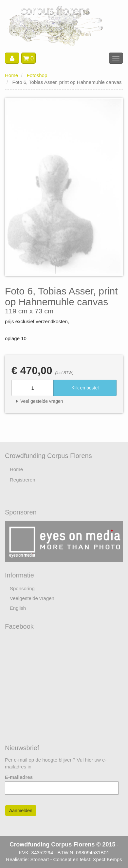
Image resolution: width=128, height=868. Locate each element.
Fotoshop (37, 75)
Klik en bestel (85, 388)
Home (11, 75)
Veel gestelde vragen (40, 401)
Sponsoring (22, 588)
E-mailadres (19, 777)
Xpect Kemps (107, 859)
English (18, 608)
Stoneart (40, 859)
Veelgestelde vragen (32, 598)
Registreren (23, 480)
